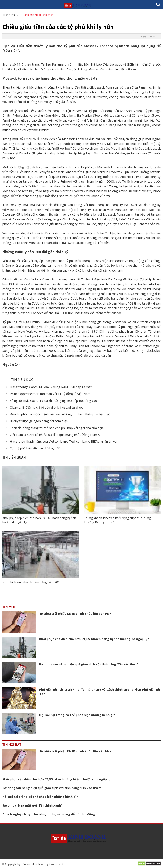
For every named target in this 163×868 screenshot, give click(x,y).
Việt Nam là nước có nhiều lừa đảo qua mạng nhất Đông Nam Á (55, 435)
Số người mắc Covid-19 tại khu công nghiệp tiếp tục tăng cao (53, 400)
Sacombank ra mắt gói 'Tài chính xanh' (32, 805)
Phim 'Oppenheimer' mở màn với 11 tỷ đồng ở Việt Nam (50, 394)
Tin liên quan (14, 457)
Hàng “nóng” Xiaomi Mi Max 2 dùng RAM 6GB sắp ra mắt (51, 387)
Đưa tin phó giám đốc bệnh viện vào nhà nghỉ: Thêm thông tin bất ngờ (60, 414)
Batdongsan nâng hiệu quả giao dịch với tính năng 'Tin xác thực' (89, 664)
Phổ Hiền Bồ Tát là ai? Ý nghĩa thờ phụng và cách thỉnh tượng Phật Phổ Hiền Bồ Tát (100, 692)
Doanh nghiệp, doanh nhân (37, 15)
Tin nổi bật (12, 744)
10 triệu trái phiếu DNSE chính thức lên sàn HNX (75, 614)
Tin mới (9, 607)
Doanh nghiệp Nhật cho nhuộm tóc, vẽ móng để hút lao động (49, 814)
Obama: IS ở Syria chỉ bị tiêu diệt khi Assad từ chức (46, 407)
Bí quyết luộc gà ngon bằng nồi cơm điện (39, 421)
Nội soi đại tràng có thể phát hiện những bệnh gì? (77, 715)
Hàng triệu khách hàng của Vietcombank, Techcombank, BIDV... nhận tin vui (63, 441)
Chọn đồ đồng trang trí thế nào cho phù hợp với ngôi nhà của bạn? (57, 428)
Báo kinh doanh (30, 864)
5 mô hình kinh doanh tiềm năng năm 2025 (32, 582)
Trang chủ (9, 15)
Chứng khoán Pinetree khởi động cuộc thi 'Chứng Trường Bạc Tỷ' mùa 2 (117, 520)
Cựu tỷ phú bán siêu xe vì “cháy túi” (35, 448)
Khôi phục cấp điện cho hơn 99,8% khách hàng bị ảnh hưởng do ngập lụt (39, 520)
